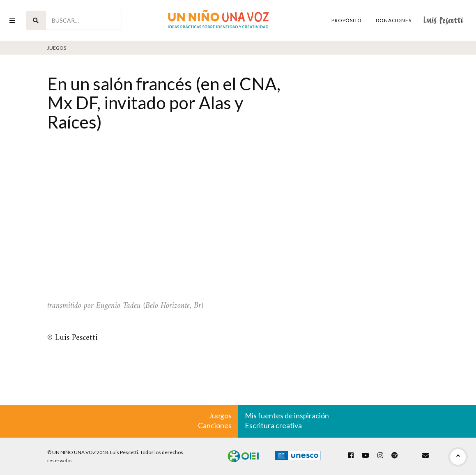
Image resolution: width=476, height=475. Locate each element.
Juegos (57, 48)
